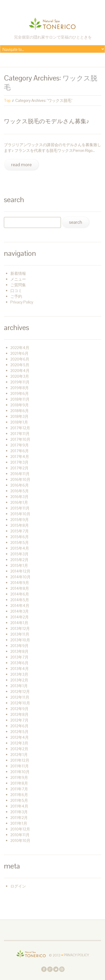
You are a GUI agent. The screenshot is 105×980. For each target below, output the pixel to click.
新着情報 (18, 273)
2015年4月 (20, 548)
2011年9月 (19, 777)
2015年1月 (19, 565)
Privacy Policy (22, 302)
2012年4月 (20, 737)
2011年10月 (20, 772)
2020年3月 (20, 376)
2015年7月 (20, 531)
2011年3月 (19, 812)
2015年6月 (20, 537)
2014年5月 (20, 600)
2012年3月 (19, 743)
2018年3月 (19, 416)
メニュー (18, 279)
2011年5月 (19, 800)
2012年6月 (19, 726)
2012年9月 (19, 709)
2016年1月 (19, 502)
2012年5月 (19, 732)
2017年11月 (20, 434)
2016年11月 (20, 474)
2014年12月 (20, 571)
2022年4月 (20, 348)
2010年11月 (20, 835)
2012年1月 (19, 755)
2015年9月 (20, 520)
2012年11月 (20, 697)
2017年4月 (20, 457)
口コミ (16, 291)
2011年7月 (19, 789)
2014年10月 (20, 577)
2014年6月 (20, 594)
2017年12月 (20, 428)
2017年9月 (20, 445)
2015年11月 (20, 508)
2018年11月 (20, 399)
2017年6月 (20, 451)
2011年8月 (19, 783)
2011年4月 (19, 806)
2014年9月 (20, 583)
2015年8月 (20, 525)
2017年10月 (20, 439)
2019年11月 (20, 382)
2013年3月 (19, 674)
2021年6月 (19, 353)
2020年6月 (20, 359)
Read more (21, 165)
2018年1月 (19, 422)
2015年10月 (20, 514)
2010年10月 (20, 841)
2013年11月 (20, 634)
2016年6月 (20, 485)
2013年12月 (20, 628)
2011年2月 (19, 818)
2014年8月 (20, 588)
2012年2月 (19, 749)
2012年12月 (20, 691)
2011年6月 (19, 795)
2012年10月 (20, 703)
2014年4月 (20, 606)
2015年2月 (19, 560)
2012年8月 (19, 714)
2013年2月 (19, 680)
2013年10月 (20, 640)
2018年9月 (20, 405)
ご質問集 (18, 285)
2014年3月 (20, 611)
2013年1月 (19, 686)
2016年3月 (19, 497)
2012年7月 (19, 720)
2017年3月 (19, 462)
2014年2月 (20, 617)
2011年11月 (20, 766)
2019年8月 (20, 388)
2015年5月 (20, 542)
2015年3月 (19, 554)
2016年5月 (20, 491)
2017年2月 (19, 468)
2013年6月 (19, 663)
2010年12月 (20, 829)
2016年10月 (20, 479)
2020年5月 (20, 365)
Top (7, 100)
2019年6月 (20, 393)
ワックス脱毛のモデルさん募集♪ (47, 121)
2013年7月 (19, 657)
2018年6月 (20, 411)
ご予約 (16, 296)
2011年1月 (19, 823)
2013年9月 (19, 646)
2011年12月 (20, 760)
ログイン (18, 886)
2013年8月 (19, 651)
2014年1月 (19, 623)
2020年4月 (20, 371)
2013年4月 (20, 669)
